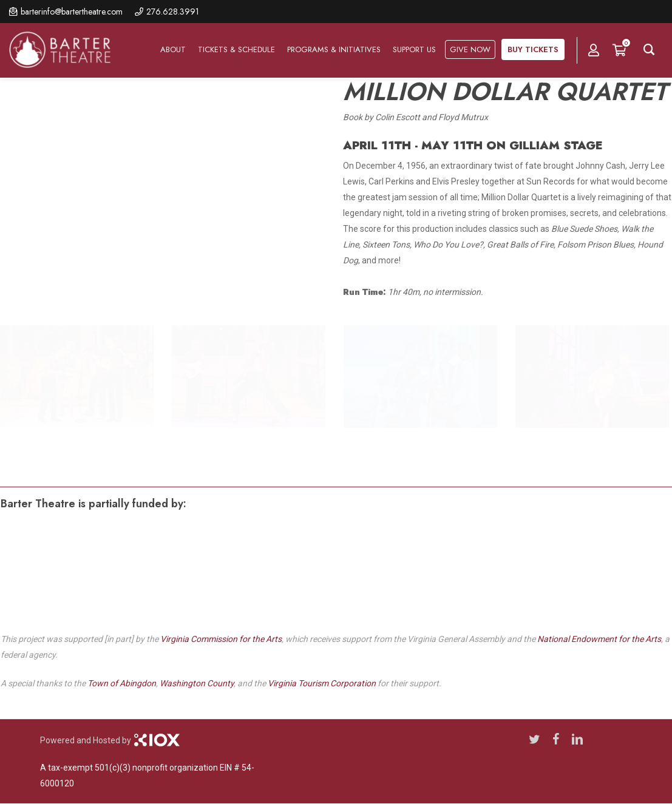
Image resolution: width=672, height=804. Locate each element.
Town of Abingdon (122, 683)
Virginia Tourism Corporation (322, 683)
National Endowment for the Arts (599, 639)
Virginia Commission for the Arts (221, 639)
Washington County (197, 683)
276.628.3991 (173, 12)
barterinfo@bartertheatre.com (72, 12)
